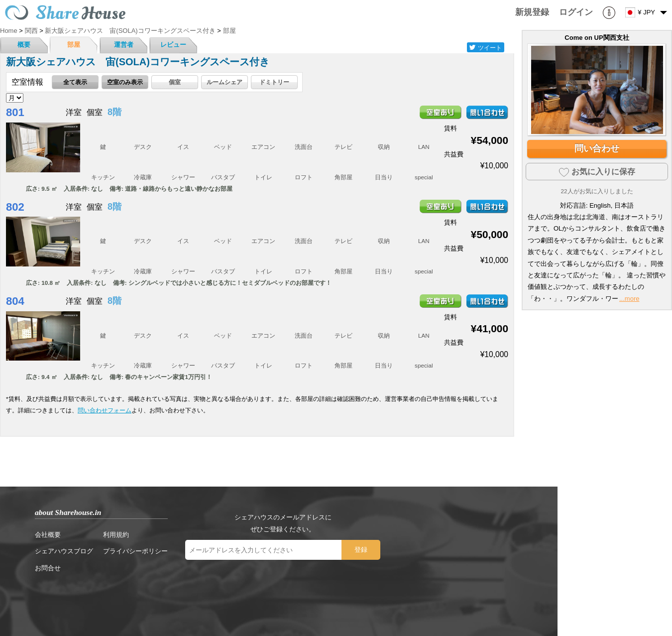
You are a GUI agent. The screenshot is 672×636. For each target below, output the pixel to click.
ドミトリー (274, 82)
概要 (24, 45)
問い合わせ (597, 148)
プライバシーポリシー (135, 551)
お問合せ (48, 568)
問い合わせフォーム (105, 410)
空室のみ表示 (125, 82)
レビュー (173, 45)
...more (629, 299)
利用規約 (116, 535)
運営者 (124, 45)
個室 (175, 82)
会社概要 (48, 535)
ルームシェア (224, 82)
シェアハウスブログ (64, 551)
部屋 (74, 45)
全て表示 (75, 82)
